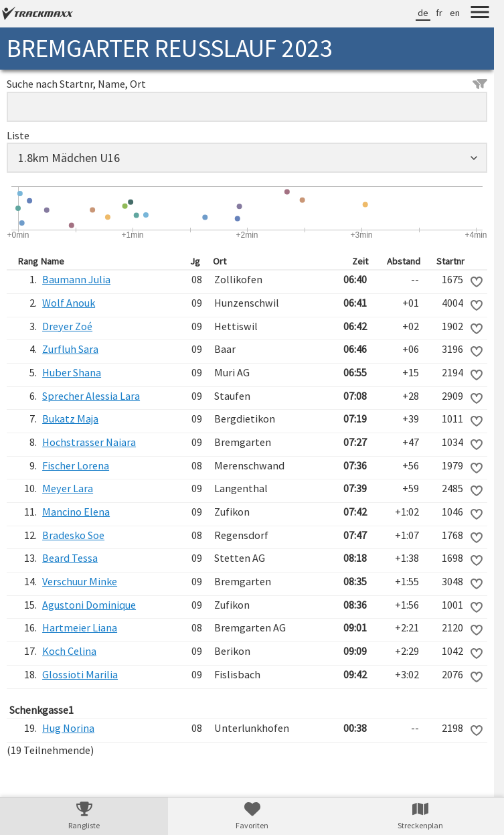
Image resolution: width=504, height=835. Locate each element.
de (423, 13)
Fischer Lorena (76, 465)
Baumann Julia (76, 279)
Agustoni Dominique (89, 605)
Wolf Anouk (69, 303)
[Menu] (480, 14)
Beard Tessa (70, 558)
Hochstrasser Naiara (89, 442)
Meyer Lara (68, 488)
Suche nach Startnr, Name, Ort (247, 84)
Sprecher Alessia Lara (91, 396)
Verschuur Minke (80, 581)
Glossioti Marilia (80, 674)
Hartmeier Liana (80, 627)
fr (439, 13)
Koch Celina (69, 651)
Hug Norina (68, 728)
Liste (18, 135)
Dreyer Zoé (67, 326)
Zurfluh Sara (70, 349)
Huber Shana (72, 372)
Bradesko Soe (73, 535)
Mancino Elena (76, 512)
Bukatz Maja (70, 419)
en (455, 13)
